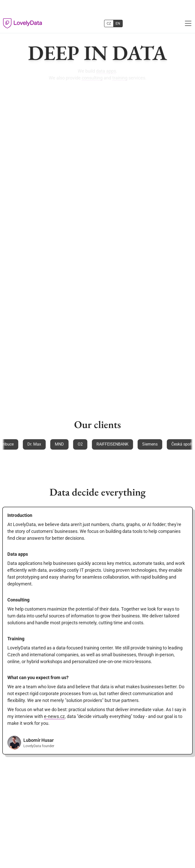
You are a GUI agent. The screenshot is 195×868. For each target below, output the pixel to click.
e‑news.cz (54, 716)
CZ (109, 23)
